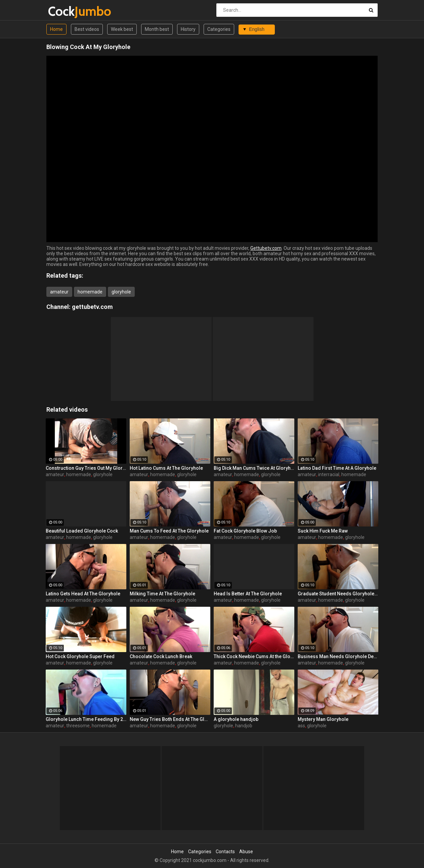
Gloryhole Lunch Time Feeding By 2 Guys (86, 719)
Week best (122, 29)
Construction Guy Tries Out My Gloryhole (86, 468)
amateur (59, 292)
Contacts (225, 852)
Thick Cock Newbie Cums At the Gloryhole (254, 656)
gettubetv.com (92, 307)
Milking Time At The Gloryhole (162, 594)
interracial (329, 474)
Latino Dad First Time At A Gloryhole (337, 468)
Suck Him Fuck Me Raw (323, 531)
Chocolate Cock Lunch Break (161, 656)
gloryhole (121, 292)
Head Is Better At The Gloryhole (248, 594)
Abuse (246, 852)
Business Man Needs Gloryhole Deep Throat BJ (338, 656)
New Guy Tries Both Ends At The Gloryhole (170, 719)
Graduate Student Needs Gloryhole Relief (338, 594)
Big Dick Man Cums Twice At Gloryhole (254, 468)
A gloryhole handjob (236, 719)
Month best (157, 29)
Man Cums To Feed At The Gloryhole (169, 531)
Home (56, 29)
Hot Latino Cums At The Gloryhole (166, 468)
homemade (90, 292)
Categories (219, 29)
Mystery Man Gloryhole (323, 719)
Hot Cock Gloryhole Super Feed (80, 656)
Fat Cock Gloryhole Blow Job (245, 531)
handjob (244, 726)
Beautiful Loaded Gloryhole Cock (82, 531)
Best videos (87, 29)
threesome (78, 726)
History (188, 29)
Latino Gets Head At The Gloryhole (83, 594)
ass (301, 726)
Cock (66, 11)
